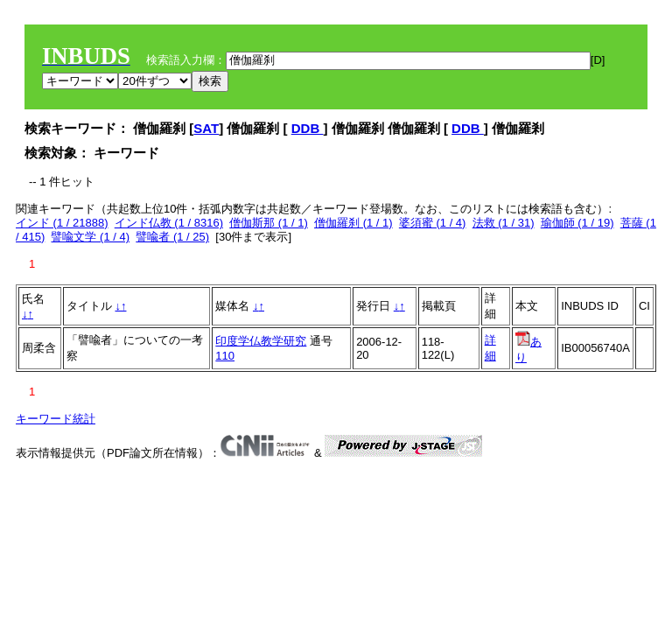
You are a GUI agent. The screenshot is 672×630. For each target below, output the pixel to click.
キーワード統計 (56, 419)
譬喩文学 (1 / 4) (90, 237)
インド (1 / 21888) (62, 223)
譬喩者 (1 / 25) (172, 237)
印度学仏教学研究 (261, 341)
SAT (206, 128)
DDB (308, 128)
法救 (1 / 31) (504, 223)
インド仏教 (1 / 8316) (169, 223)
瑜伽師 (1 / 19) (577, 223)
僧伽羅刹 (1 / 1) (353, 223)
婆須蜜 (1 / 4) (433, 223)
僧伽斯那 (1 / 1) (269, 223)
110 (225, 356)
